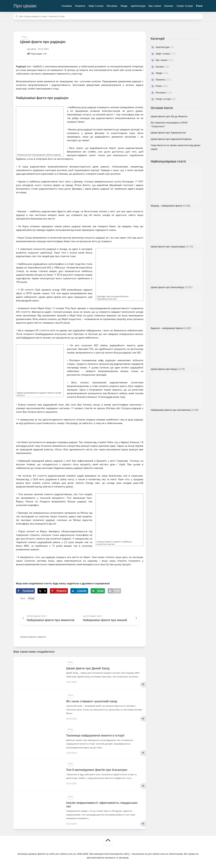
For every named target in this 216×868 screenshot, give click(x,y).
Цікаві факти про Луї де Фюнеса (169, 116)
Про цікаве (25, 6)
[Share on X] (42, 591)
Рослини (112, 6)
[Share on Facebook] (25, 591)
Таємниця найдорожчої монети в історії (95, 736)
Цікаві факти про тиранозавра (168, 247)
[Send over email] (98, 591)
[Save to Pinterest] (59, 591)
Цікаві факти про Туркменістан (168, 133)
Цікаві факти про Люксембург (168, 287)
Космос (169, 6)
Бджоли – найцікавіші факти (167, 328)
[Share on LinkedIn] (79, 591)
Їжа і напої (155, 6)
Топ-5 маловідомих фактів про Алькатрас (97, 770)
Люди (124, 6)
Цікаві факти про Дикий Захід (88, 668)
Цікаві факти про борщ (164, 369)
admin (33, 49)
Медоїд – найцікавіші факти (166, 206)
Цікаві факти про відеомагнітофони (171, 139)
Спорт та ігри (185, 6)
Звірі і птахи (96, 6)
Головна (67, 6)
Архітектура (138, 6)
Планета (80, 6)
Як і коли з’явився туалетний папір (92, 701)
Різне (199, 6)
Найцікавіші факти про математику (171, 410)
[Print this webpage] (114, 591)
